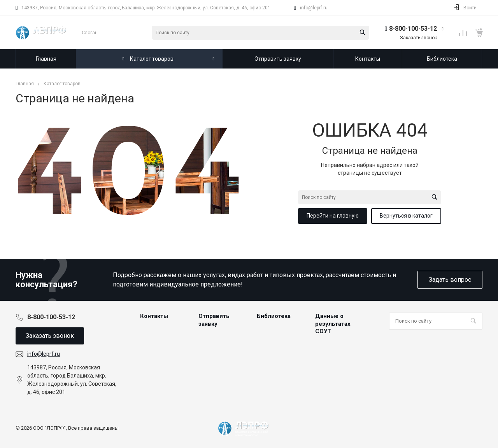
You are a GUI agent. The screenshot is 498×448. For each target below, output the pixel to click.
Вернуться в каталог (406, 216)
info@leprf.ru (314, 8)
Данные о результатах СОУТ (333, 324)
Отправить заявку (214, 320)
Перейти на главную (333, 216)
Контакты (154, 316)
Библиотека (274, 316)
